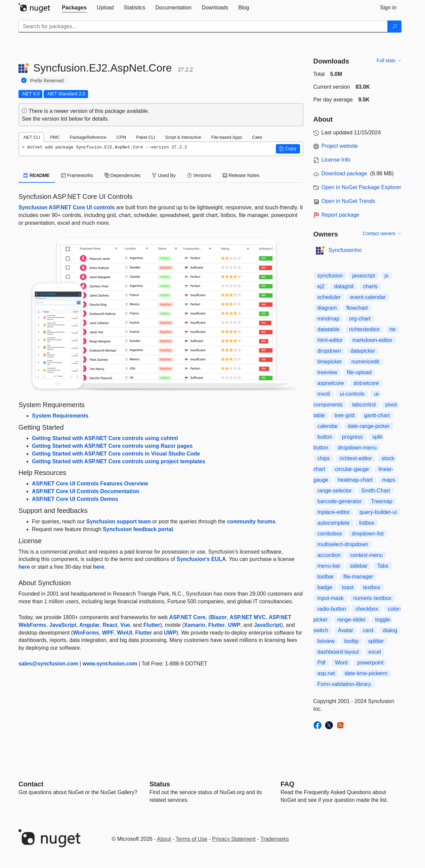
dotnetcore (366, 383)
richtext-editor (356, 458)
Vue (125, 625)
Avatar (345, 630)
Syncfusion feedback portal (138, 529)
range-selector (335, 491)
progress (352, 437)
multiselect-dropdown (343, 544)
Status (160, 784)
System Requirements (60, 416)
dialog (390, 630)
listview (326, 641)
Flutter (152, 625)
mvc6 (324, 394)
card (368, 630)
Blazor (219, 617)
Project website (340, 146)
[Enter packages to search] (203, 27)
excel (375, 652)
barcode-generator (340, 501)
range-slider (351, 620)
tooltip (352, 641)
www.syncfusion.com (110, 664)
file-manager (358, 577)
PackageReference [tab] (88, 137)
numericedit (365, 362)
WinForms (86, 633)
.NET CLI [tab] (31, 137)
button (325, 437)
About (164, 839)
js (387, 276)
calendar (328, 426)
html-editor (330, 340)
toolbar (326, 577)
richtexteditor (365, 329)
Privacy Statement (234, 839)
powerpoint (370, 663)
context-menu (366, 555)
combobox (330, 534)
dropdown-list (368, 534)
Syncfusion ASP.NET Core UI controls (67, 207)
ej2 (321, 286)
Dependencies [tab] (122, 175)
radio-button (332, 609)
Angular (89, 625)
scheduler (329, 297)
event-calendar (368, 297)
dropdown (329, 351)
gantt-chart (377, 415)
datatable (329, 329)
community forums (251, 522)
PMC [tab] (55, 137)
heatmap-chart (355, 480)
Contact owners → (382, 233)
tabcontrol (364, 405)
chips (324, 458)
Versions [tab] (199, 175)
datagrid (344, 286)
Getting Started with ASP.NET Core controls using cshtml (105, 438)
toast (348, 587)
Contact (31, 784)
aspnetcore (331, 383)
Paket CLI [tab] (145, 137)
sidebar (358, 566)
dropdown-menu (357, 448)
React (110, 625)
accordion (329, 555)
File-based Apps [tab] (227, 137)
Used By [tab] (164, 175)
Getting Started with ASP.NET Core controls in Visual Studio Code (116, 454)
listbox (367, 523)
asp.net (326, 673)
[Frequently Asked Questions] (287, 784)
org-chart (360, 319)
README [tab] (37, 175)
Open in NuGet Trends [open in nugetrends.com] (348, 201)
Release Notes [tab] (241, 175)
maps (389, 480)
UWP (234, 625)
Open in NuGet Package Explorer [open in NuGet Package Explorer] (361, 187)
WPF (108, 633)
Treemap (382, 501)
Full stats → (389, 60)
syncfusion (330, 276)
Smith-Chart (375, 491)
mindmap (329, 319)
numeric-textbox (372, 598)
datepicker (363, 351)
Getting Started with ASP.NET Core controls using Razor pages (112, 446)
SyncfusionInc (345, 250)
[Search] (394, 27)
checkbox (367, 609)
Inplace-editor (334, 512)
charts (371, 286)
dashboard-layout (338, 652)
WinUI (124, 633)
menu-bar (329, 566)
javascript (364, 276)
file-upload (359, 372)
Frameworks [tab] (77, 175)
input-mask (331, 598)
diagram (327, 308)
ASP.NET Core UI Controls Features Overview (90, 484)
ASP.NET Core (187, 617)
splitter (376, 641)
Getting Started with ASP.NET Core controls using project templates (119, 461)
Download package (344, 173)
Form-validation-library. (345, 684)
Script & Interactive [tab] (183, 137)
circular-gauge (352, 469)
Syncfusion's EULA (201, 559)
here (24, 567)
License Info (336, 160)
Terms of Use (192, 839)
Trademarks (275, 839)
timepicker (330, 362)
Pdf (322, 663)
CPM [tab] (121, 137)
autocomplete (334, 523)
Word (341, 663)
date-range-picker (368, 426)
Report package (341, 215)
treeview (328, 372)
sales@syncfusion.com (48, 664)
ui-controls (352, 394)
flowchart (357, 308)
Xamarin (195, 625)
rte (393, 329)
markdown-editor (372, 340)
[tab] (74, 8)
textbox (372, 587)
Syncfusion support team (119, 522)
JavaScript (63, 625)
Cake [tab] (257, 137)
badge (325, 587)
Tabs (383, 566)
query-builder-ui (378, 512)
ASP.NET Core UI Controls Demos (75, 499)
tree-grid (345, 415)
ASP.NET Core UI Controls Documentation (86, 491)
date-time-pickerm (366, 673)
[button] (288, 149)
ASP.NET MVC (248, 617)
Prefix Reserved (47, 81)
